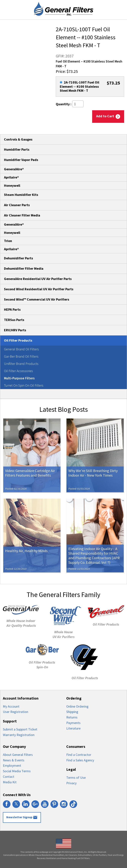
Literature (73, 728)
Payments (73, 723)
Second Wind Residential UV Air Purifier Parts (39, 289)
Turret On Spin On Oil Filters (24, 385)
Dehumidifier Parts (18, 258)
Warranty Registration (19, 735)
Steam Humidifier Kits (21, 195)
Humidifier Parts (17, 149)
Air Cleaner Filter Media (22, 215)
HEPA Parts (12, 309)
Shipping (72, 712)
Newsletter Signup (22, 817)
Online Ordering (77, 706)
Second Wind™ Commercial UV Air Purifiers (37, 299)
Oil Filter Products (18, 340)
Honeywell (12, 185)
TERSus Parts (14, 320)
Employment (12, 765)
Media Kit (10, 782)
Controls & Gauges (18, 139)
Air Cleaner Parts (17, 205)
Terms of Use (76, 777)
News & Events (14, 760)
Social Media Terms (17, 771)
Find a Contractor (79, 755)
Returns (72, 717)
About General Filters (18, 755)
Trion (8, 241)
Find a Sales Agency (80, 760)
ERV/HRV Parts (15, 330)
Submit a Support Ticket (20, 729)
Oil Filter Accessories (18, 371)
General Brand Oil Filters (21, 349)
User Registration (16, 712)
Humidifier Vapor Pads (21, 160)
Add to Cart (108, 116)
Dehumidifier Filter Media (24, 268)
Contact (9, 777)
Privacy (71, 783)
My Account (11, 706)
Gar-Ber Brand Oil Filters (21, 356)
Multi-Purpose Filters (19, 378)
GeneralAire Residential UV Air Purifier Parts (38, 279)
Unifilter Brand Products (21, 364)
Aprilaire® (11, 177)
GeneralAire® (14, 169)
